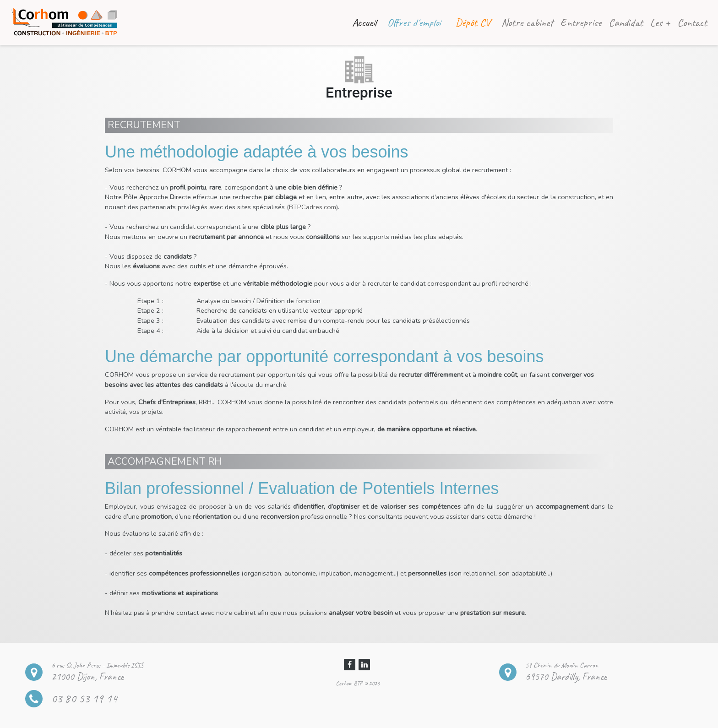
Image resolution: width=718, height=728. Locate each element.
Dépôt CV (473, 22)
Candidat (626, 22)
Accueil (366, 22)
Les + (660, 22)
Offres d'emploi (414, 22)
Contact (692, 22)
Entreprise (581, 22)
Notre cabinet (527, 22)
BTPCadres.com (313, 207)
